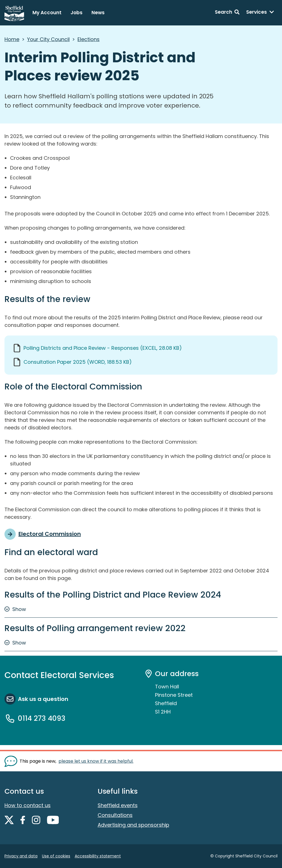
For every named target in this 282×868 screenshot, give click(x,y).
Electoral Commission (50, 534)
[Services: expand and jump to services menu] (260, 13)
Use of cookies (56, 856)
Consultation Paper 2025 (78, 362)
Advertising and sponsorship (133, 825)
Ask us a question (43, 699)
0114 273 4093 (42, 718)
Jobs (77, 13)
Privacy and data (21, 856)
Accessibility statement (98, 856)
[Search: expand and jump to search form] (227, 13)
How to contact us (28, 805)
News (98, 13)
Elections (89, 39)
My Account (47, 13)
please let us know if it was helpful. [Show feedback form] (96, 761)
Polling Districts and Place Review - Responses (103, 348)
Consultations (115, 815)
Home (12, 39)
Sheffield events (118, 805)
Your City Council (48, 39)
